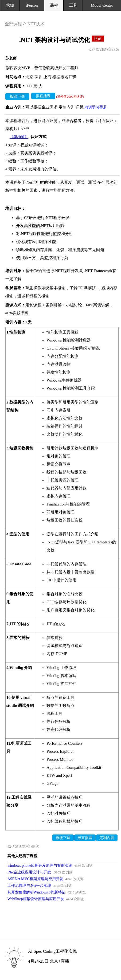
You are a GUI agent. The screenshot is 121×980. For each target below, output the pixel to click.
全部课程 (13, 24)
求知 (10, 5)
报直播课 (43, 96)
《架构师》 (19, 137)
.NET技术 (35, 24)
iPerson (32, 5)
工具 (73, 5)
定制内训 (107, 838)
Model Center (102, 5)
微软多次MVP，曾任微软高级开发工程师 (42, 68)
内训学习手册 (96, 107)
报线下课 (17, 97)
